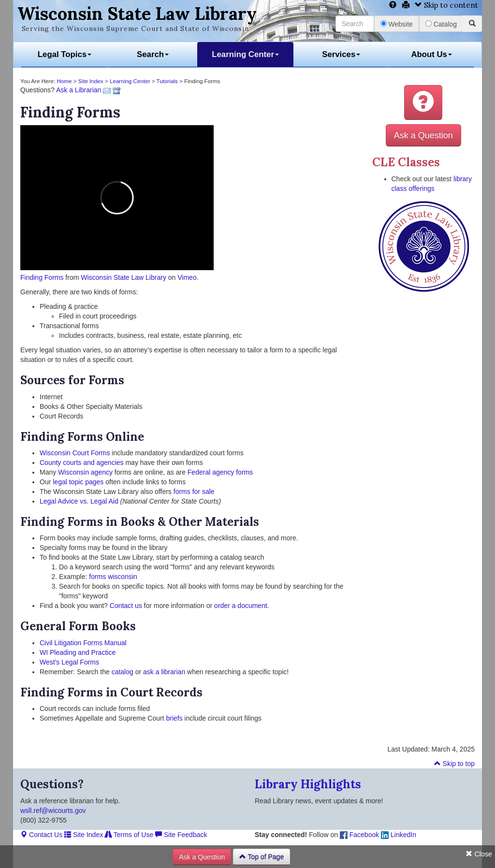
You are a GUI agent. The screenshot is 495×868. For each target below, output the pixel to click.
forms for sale (194, 492)
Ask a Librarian (79, 90)
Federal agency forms (220, 472)
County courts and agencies (82, 463)
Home (64, 81)
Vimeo (187, 277)
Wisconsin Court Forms (75, 453)
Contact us (126, 606)
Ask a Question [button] (423, 135)
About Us (431, 54)
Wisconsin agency (85, 472)
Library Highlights (308, 784)
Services (341, 54)
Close (479, 854)
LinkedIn (399, 835)
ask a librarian (164, 672)
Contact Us (41, 835)
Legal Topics (65, 54)
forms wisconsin (113, 577)
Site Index (91, 81)
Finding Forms (42, 277)
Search (153, 54)
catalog (123, 672)
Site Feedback (181, 835)
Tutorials (167, 81)
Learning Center (245, 54)
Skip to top (454, 764)
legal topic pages (78, 482)
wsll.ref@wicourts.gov (53, 810)
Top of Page (262, 857)
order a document (241, 606)
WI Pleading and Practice (78, 652)
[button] (423, 102)
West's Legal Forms (69, 662)
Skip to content (446, 5)
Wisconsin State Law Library (137, 14)
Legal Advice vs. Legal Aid (79, 501)
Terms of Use (129, 835)
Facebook (359, 835)
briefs (174, 718)
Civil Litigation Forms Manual (83, 643)
